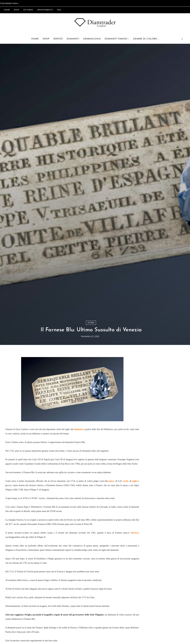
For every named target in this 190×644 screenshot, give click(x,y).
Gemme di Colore (145, 39)
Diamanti (73, 39)
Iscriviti (159, 509)
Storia (91, 406)
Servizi (58, 39)
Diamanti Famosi (116, 39)
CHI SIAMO (28, 10)
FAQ (59, 10)
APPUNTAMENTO (45, 10)
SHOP (16, 10)
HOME (7, 10)
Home (35, 39)
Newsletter (141, 491)
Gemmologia (92, 39)
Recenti (159, 490)
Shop (46, 39)
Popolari (177, 490)
